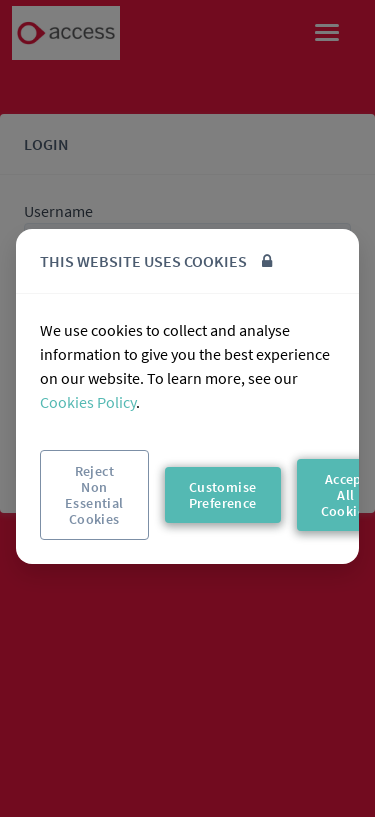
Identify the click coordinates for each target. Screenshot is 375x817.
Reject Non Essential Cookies (94, 495)
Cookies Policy (88, 402)
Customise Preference (223, 495)
